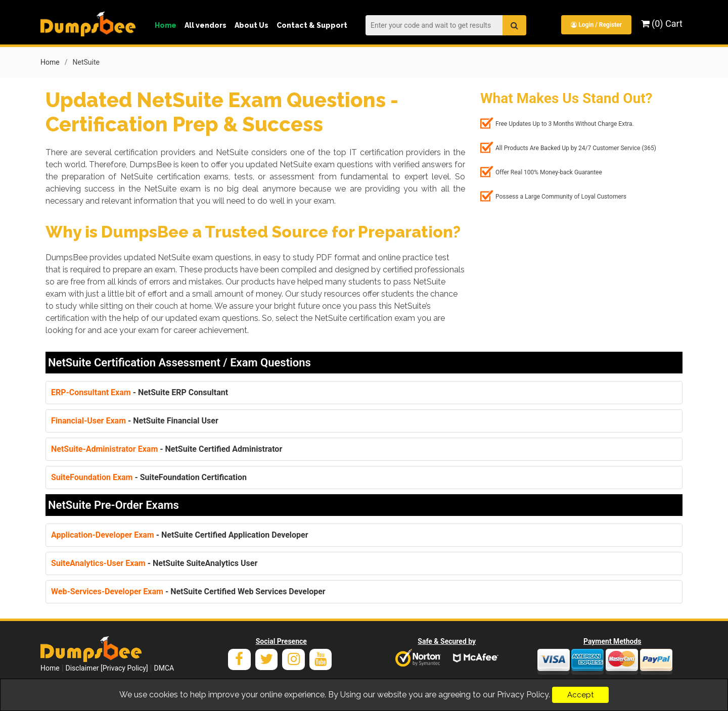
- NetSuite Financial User (135, 420)
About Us (252, 25)
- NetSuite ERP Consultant (140, 392)
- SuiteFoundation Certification (149, 477)
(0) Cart (662, 23)
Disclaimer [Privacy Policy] (107, 668)
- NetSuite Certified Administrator (167, 448)
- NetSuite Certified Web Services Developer (188, 591)
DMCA (164, 668)
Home (166, 25)
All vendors (206, 25)
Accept (580, 695)
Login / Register (596, 25)
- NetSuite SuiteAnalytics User (154, 563)
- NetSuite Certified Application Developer (180, 534)
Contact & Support (312, 25)
